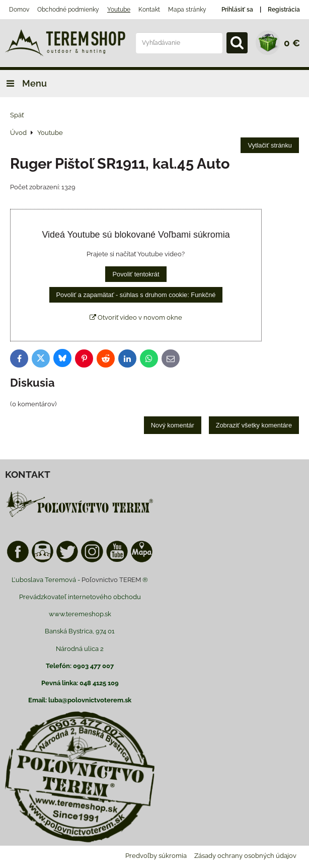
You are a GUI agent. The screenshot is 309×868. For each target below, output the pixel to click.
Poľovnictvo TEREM (111, 580)
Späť (17, 115)
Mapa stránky (187, 10)
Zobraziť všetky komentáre (254, 425)
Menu (23, 83)
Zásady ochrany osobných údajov (245, 856)
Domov (19, 10)
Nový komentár (173, 425)
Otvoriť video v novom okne (136, 317)
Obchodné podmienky (68, 10)
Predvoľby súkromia (156, 856)
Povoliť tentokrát (136, 274)
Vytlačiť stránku (270, 145)
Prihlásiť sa (237, 10)
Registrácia (284, 10)
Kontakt (149, 10)
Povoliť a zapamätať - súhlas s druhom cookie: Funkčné (136, 295)
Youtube (119, 10)
